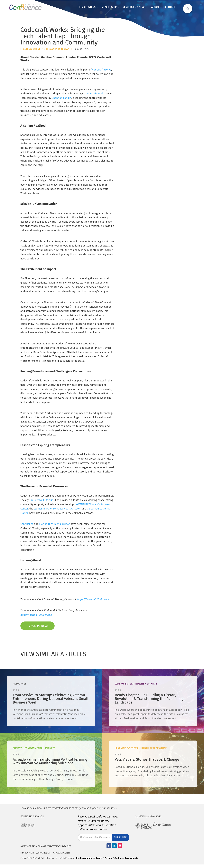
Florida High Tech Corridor (55, 524)
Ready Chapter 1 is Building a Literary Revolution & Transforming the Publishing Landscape (149, 699)
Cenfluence (27, 524)
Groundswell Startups (42, 500)
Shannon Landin (62, 98)
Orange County (62, 853)
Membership (109, 7)
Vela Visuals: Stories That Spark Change (147, 759)
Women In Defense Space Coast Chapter (57, 509)
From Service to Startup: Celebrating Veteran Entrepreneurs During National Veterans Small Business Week (51, 699)
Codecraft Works (102, 70)
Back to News (39, 626)
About (155, 7)
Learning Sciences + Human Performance (46, 49)
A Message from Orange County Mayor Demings (46, 846)
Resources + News (134, 7)
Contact (170, 7)
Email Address (102, 837)
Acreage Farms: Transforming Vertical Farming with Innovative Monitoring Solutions (50, 761)
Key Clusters (87, 7)
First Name (86, 837)
